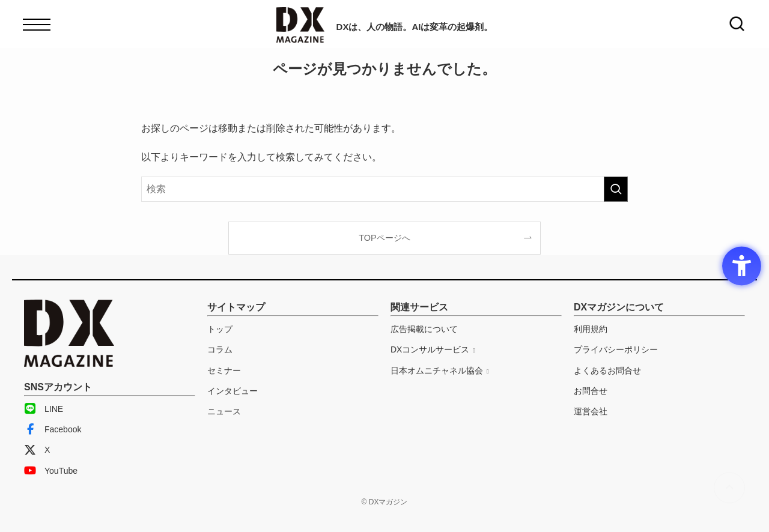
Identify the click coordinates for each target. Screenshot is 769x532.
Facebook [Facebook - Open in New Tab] (53, 429)
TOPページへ (384, 238)
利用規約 (591, 329)
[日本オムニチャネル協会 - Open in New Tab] (440, 370)
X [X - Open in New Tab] (37, 450)
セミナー (224, 370)
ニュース (224, 411)
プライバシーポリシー (616, 349)
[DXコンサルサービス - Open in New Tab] (433, 349)
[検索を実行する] (616, 189)
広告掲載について (424, 329)
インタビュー (233, 391)
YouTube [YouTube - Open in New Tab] (51, 471)
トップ (220, 329)
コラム (220, 349)
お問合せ (591, 391)
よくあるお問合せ (607, 370)
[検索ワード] (384, 189)
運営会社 (591, 411)
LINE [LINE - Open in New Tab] (44, 409)
